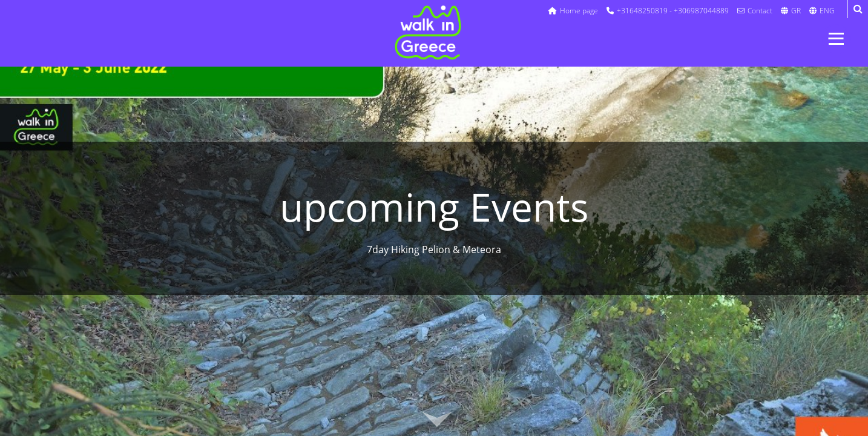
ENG (822, 11)
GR (791, 11)
